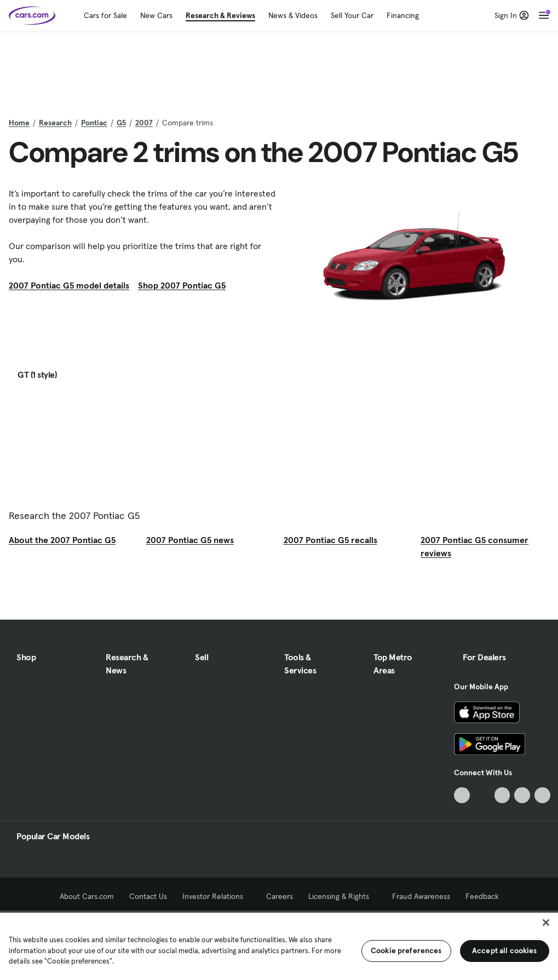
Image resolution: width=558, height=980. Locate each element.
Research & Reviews (220, 15)
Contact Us (148, 896)
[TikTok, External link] (462, 795)
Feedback (482, 896)
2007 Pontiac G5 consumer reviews (474, 546)
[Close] (546, 923)
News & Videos (293, 15)
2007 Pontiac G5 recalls (330, 540)
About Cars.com (87, 896)
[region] (279, 945)
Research (55, 123)
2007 (144, 123)
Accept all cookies (505, 950)
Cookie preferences (406, 950)
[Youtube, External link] (502, 795)
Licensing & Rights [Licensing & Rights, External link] (343, 896)
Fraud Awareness (421, 896)
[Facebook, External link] (482, 795)
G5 (121, 123)
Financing (403, 15)
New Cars (156, 15)
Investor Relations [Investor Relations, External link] (217, 896)
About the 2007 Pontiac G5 (62, 540)
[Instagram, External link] (522, 795)
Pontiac (94, 123)
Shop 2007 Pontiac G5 (182, 285)
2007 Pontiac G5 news (190, 540)
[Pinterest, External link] (542, 795)
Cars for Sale (105, 15)
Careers (280, 896)
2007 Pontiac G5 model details (69, 285)
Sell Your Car (352, 15)
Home (19, 123)
